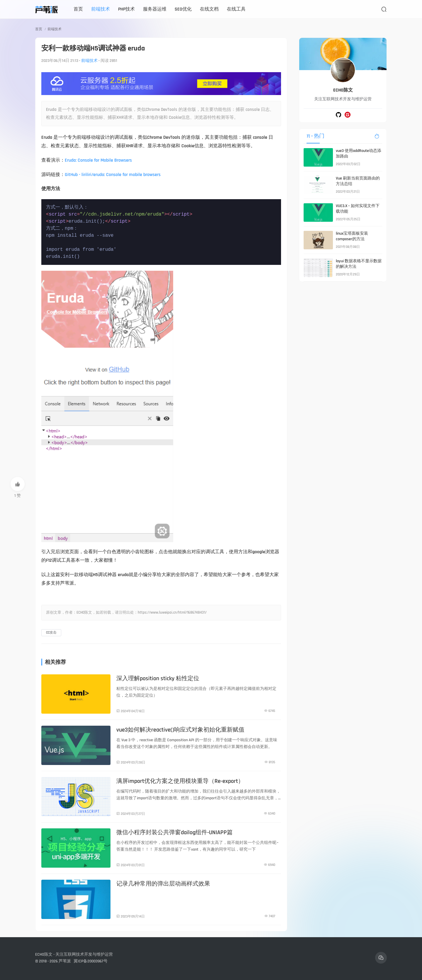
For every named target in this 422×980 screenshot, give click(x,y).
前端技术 (101, 9)
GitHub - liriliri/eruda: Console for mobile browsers (113, 175)
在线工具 (236, 9)
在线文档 (209, 9)
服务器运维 (155, 9)
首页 (78, 9)
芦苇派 (65, 961)
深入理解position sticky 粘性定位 (158, 678)
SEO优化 (183, 9)
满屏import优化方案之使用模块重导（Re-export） (180, 781)
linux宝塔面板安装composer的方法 (352, 236)
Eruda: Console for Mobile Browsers (98, 160)
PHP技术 (126, 9)
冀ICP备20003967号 (91, 961)
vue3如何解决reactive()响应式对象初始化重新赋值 (180, 730)
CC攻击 (51, 633)
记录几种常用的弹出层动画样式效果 (163, 884)
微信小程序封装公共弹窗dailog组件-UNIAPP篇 (175, 832)
